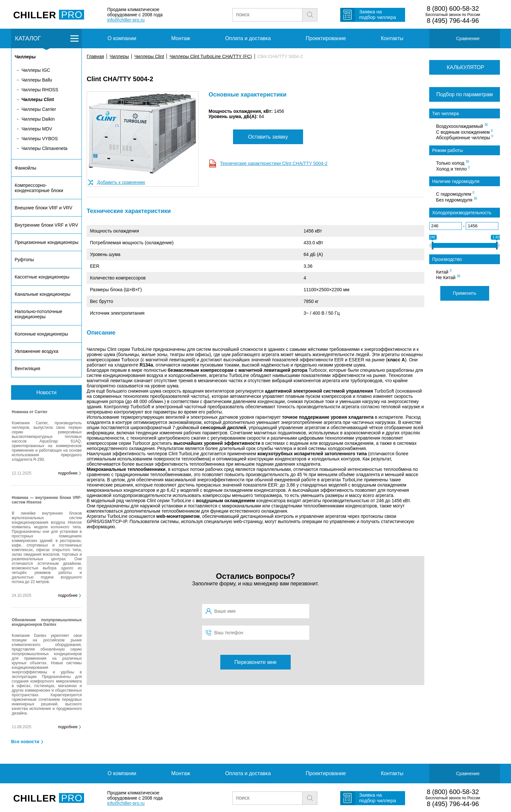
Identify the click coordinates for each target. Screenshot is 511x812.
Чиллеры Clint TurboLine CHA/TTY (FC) (211, 56)
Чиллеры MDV (37, 129)
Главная (95, 56)
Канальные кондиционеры (43, 294)
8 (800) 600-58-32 (453, 8)
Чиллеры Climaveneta (44, 148)
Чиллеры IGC (36, 70)
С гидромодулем (455, 194)
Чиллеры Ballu (37, 80)
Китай (444, 272)
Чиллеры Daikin (38, 119)
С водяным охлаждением (464, 132)
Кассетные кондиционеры (42, 277)
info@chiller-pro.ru (126, 20)
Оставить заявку (268, 137)
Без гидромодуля (457, 200)
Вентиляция (27, 368)
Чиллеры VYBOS (40, 139)
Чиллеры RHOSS (40, 90)
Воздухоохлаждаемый (462, 126)
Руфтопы (24, 260)
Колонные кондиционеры (41, 334)
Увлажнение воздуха (36, 351)
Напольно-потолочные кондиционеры (38, 314)
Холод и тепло (453, 169)
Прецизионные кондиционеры (46, 242)
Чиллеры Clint (149, 56)
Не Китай (448, 277)
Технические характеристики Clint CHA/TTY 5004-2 (274, 163)
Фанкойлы (25, 168)
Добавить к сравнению (121, 182)
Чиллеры (119, 56)
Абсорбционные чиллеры (465, 137)
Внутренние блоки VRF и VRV (46, 225)
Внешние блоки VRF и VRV (44, 208)
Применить (464, 293)
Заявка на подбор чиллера (378, 14)
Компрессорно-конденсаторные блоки (39, 188)
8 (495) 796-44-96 (453, 21)
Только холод (453, 163)
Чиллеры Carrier (39, 109)
